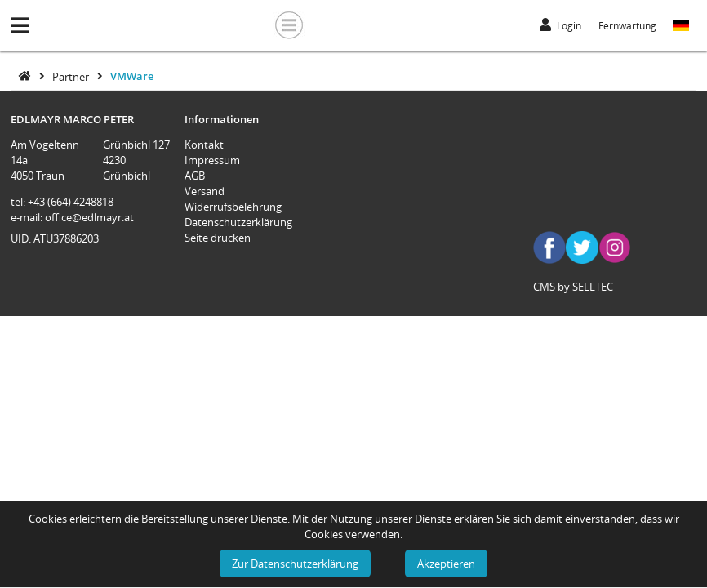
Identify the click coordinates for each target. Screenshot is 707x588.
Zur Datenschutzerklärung (295, 563)
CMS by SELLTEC (573, 287)
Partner (72, 76)
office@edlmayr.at (89, 217)
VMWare (132, 76)
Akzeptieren (446, 563)
